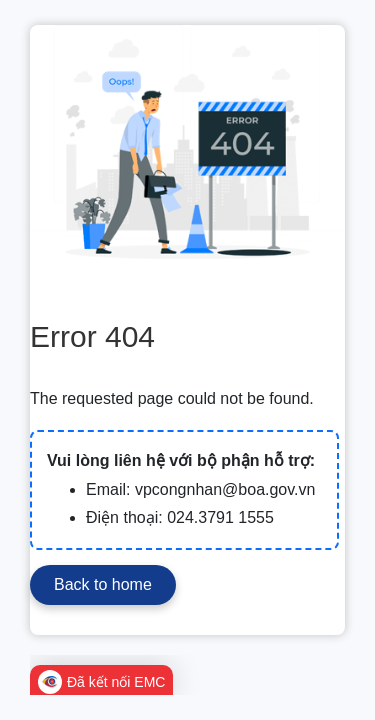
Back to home (103, 584)
